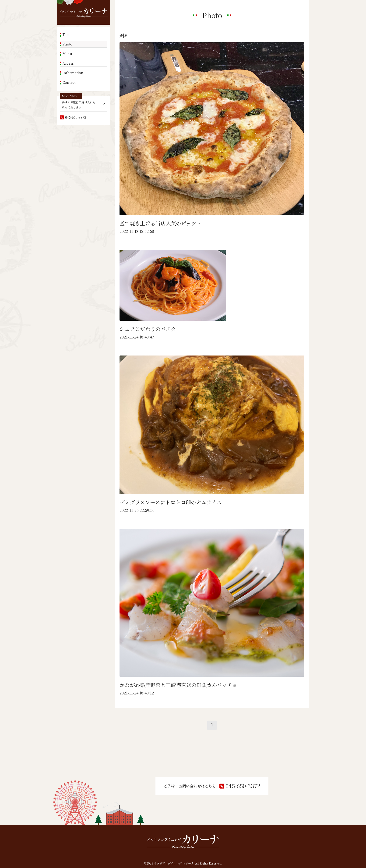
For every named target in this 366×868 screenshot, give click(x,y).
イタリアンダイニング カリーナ (174, 863)
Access (68, 63)
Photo (67, 44)
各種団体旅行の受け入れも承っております (79, 105)
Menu (67, 54)
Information (73, 73)
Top (66, 35)
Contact (69, 82)
